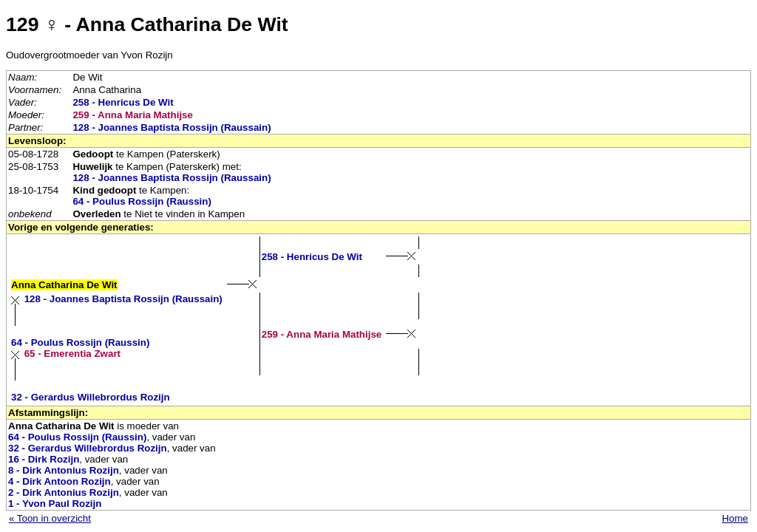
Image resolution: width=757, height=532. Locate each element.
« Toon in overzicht (50, 518)
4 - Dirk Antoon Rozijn (60, 481)
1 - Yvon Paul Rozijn (55, 504)
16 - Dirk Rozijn (44, 459)
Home (735, 518)
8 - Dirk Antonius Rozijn (64, 470)
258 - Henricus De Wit (123, 102)
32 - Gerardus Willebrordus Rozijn (91, 397)
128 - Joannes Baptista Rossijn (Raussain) (172, 127)
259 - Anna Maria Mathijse (132, 115)
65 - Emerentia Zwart (72, 354)
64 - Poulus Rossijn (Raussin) (142, 201)
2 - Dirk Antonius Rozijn (64, 492)
